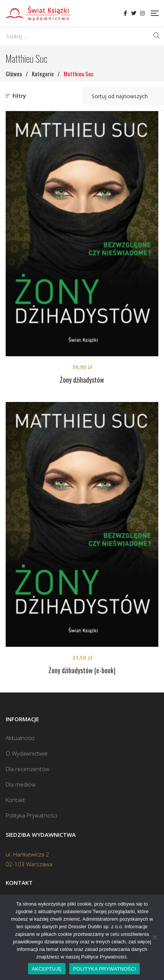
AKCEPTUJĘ (47, 969)
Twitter (134, 13)
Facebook (126, 13)
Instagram (142, 13)
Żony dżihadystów (82, 380)
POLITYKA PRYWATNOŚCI (105, 969)
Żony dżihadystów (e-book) (82, 670)
